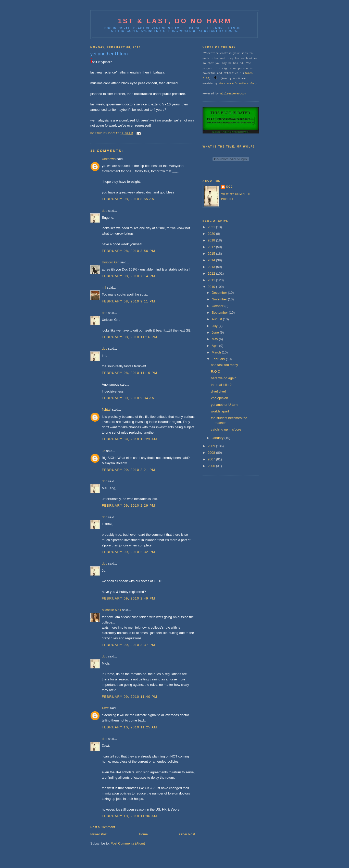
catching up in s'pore (226, 429)
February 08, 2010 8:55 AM (128, 199)
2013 (212, 267)
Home (144, 834)
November (220, 299)
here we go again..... (226, 378)
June (216, 332)
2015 (212, 254)
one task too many (224, 365)
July (215, 326)
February (219, 359)
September (220, 313)
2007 (212, 459)
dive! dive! (218, 391)
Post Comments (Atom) (128, 843)
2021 (212, 227)
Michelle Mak (111, 610)
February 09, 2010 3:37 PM (128, 645)
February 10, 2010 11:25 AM (129, 727)
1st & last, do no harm (175, 21)
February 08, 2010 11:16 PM (130, 337)
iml (104, 288)
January (218, 438)
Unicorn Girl (111, 262)
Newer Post (99, 834)
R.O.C (215, 371)
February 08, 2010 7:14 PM (128, 276)
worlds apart (220, 411)
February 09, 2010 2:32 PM (128, 552)
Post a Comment (103, 827)
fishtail (107, 409)
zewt (105, 708)
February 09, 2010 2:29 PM (128, 505)
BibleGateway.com (233, 94)
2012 (212, 273)
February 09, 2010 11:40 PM (130, 697)
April (216, 346)
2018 (212, 240)
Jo (104, 451)
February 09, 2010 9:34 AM (128, 398)
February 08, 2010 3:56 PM (128, 251)
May (215, 339)
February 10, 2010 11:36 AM (129, 816)
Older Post (187, 834)
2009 (212, 446)
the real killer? (221, 385)
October (218, 306)
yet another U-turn (224, 405)
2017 (212, 247)
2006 (212, 466)
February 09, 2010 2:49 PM (128, 598)
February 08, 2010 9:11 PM (128, 301)
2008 (212, 453)
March (217, 352)
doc (104, 211)
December (220, 293)
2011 (212, 280)
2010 (212, 287)
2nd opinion (219, 398)
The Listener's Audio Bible (236, 84)
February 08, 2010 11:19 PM (130, 373)
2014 (212, 260)
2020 (212, 234)
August (217, 319)
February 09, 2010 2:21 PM (128, 470)
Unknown (109, 159)
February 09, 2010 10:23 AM (129, 439)
